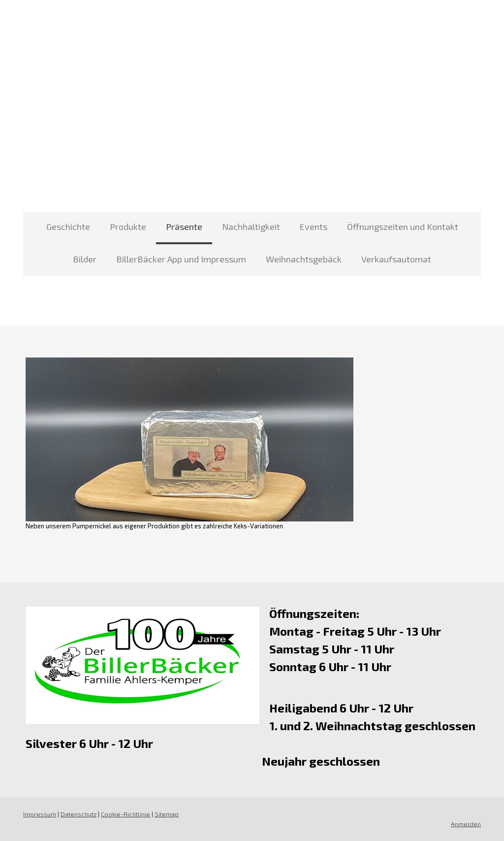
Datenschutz (79, 814)
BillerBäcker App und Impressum (181, 259)
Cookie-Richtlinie (126, 814)
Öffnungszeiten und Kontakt (403, 226)
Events (314, 226)
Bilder (85, 259)
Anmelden (466, 824)
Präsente (184, 226)
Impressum (40, 814)
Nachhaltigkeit (251, 226)
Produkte (128, 226)
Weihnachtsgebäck (304, 259)
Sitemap (167, 814)
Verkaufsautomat (396, 259)
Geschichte (68, 226)
